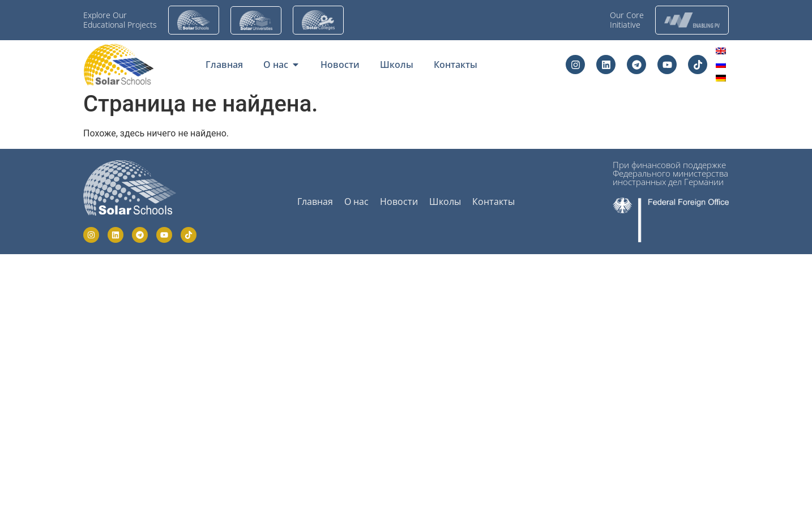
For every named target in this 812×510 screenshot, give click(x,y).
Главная (315, 202)
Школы (445, 202)
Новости (399, 202)
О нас (356, 202)
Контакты (493, 202)
